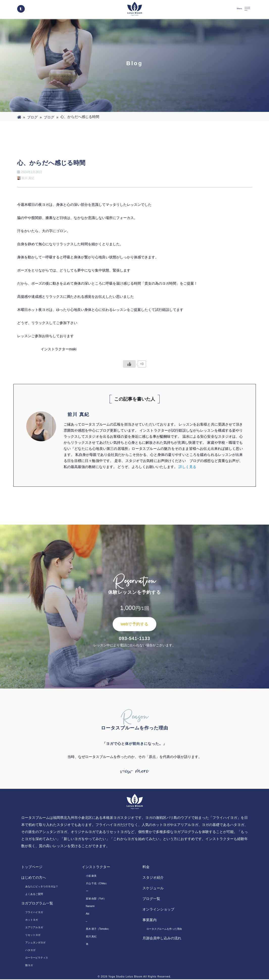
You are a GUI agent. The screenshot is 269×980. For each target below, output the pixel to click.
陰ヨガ (29, 966)
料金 (146, 868)
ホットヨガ (32, 921)
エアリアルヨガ (34, 928)
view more (135, 771)
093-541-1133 (134, 639)
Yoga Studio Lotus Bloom (125, 977)
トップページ (32, 868)
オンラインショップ (158, 910)
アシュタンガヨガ (35, 943)
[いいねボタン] (129, 364)
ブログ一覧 (151, 899)
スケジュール (153, 889)
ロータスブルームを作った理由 (164, 930)
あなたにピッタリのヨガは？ (42, 887)
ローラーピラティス (37, 958)
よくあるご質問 (34, 895)
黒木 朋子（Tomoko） (98, 930)
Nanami (90, 907)
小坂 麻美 (91, 877)
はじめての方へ (34, 878)
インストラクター (96, 868)
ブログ (32, 117)
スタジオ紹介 (153, 878)
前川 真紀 (91, 937)
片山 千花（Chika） (97, 884)
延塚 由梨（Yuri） (96, 899)
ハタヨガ (30, 951)
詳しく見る (187, 467)
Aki (88, 914)
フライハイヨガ (34, 913)
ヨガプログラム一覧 (37, 904)
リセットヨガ (33, 936)
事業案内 (150, 921)
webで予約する (134, 624)
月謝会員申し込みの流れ (162, 939)
